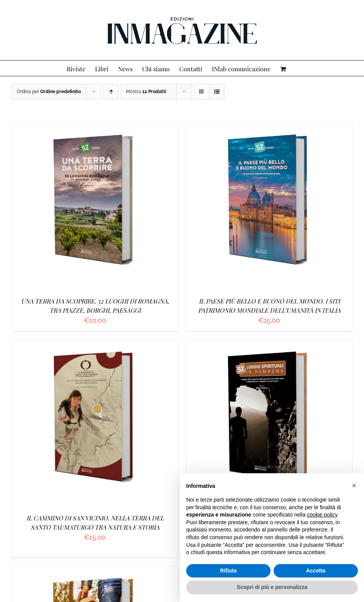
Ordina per (49, 92)
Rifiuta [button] (228, 571)
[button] (354, 486)
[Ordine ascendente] (111, 92)
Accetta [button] (316, 571)
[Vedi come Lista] (217, 92)
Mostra (146, 92)
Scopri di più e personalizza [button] (272, 587)
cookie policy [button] (322, 515)
